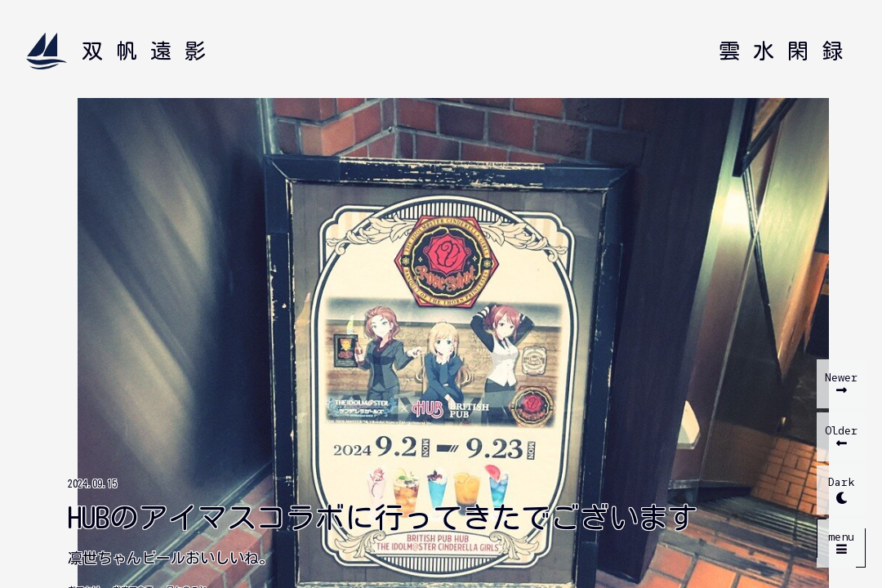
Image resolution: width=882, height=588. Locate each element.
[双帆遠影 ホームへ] (122, 51)
